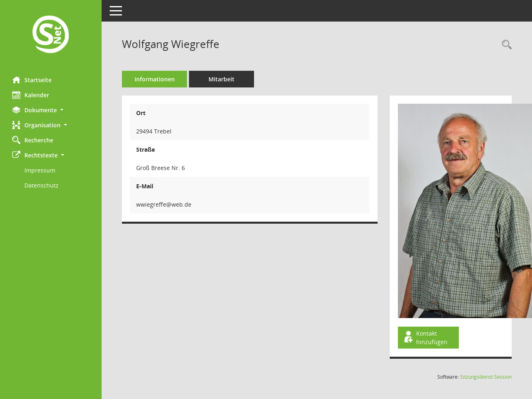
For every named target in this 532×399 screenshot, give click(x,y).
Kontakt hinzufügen (425, 338)
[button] (51, 110)
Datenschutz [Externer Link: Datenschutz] (41, 185)
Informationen (155, 79)
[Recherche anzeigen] (505, 45)
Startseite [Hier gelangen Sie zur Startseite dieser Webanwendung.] (32, 80)
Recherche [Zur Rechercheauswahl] (33, 140)
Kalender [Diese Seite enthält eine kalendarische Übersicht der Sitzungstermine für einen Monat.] (31, 95)
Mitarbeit (221, 79)
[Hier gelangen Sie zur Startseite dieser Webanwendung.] (51, 35)
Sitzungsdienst (486, 377)
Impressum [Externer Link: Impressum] (40, 170)
